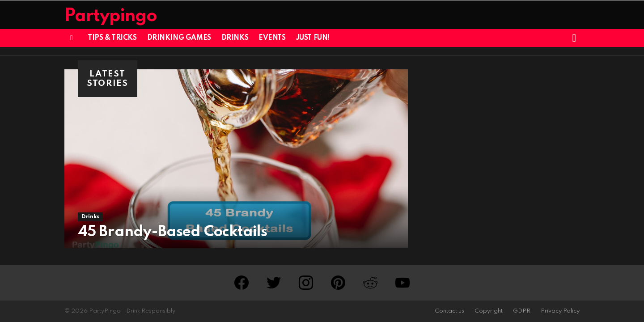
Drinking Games (179, 38)
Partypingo (111, 16)
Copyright (489, 311)
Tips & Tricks (112, 38)
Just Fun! (313, 38)
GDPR (522, 311)
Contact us (449, 311)
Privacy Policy (560, 311)
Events (272, 38)
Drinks (235, 38)
